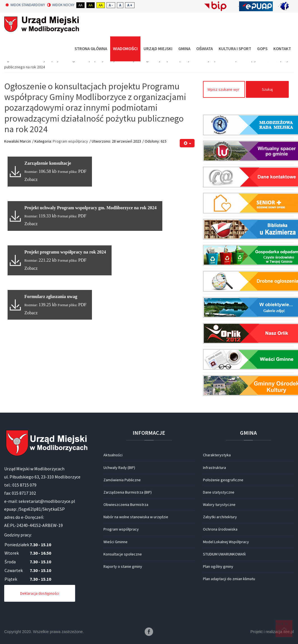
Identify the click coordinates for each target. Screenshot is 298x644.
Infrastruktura (214, 468)
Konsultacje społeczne (123, 554)
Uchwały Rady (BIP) (119, 468)
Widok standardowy (25, 5)
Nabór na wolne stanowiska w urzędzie (136, 517)
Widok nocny (61, 5)
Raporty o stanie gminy (123, 566)
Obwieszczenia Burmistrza (126, 504)
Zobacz (31, 179)
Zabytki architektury (220, 517)
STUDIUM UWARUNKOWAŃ (224, 554)
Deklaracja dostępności (40, 593)
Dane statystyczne (219, 492)
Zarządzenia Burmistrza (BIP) (128, 492)
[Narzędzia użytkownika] (187, 143)
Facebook (149, 632)
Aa (80, 5)
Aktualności (113, 455)
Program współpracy (70, 141)
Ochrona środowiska (220, 529)
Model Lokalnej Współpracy (226, 542)
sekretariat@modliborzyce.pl (47, 501)
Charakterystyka (217, 455)
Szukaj (267, 89)
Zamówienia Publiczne (122, 480)
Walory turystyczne (219, 504)
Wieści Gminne (115, 542)
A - (111, 5)
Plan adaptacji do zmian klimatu (229, 579)
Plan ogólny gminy (218, 566)
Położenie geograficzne (223, 480)
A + (130, 5)
